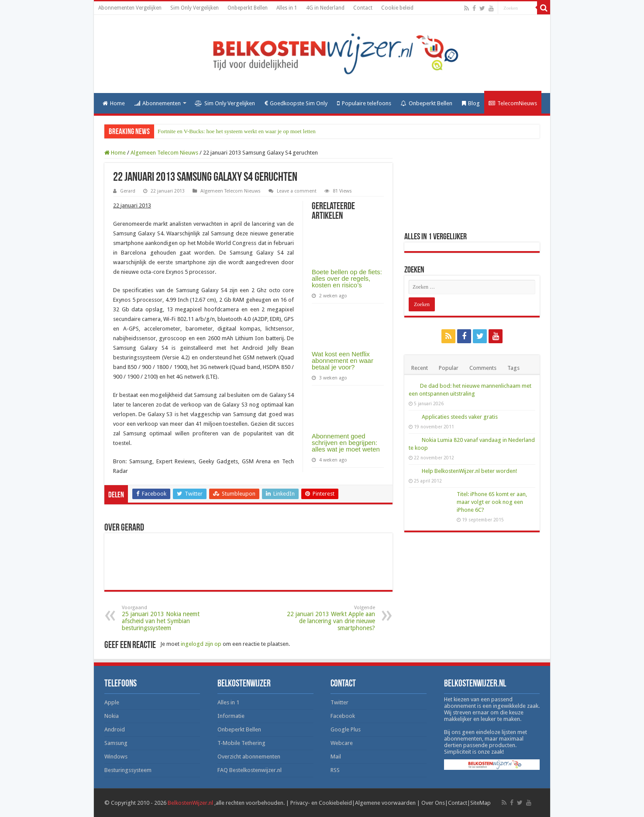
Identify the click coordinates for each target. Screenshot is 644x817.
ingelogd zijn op (201, 644)
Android (115, 729)
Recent (420, 368)
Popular (449, 368)
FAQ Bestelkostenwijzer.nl (250, 770)
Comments (483, 368)
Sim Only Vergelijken (195, 8)
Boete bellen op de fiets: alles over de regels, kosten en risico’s (347, 278)
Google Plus (346, 729)
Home (114, 103)
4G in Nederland (325, 8)
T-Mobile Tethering (241, 743)
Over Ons (433, 803)
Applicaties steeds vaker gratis (460, 417)
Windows (116, 757)
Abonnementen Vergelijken (130, 8)
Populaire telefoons (364, 103)
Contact (363, 8)
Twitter (339, 702)
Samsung (116, 743)
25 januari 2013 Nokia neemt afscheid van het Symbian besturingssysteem (167, 618)
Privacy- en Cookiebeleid (321, 803)
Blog (471, 103)
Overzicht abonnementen (249, 757)
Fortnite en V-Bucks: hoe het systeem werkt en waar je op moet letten (237, 131)
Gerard (128, 191)
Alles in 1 (287, 8)
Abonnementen (158, 103)
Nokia (112, 716)
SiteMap (480, 803)
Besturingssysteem (128, 770)
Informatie (231, 716)
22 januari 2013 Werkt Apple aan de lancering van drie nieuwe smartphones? (330, 618)
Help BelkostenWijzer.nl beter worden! (469, 471)
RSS (335, 770)
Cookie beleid (397, 8)
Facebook (343, 716)
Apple (112, 702)
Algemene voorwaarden (385, 803)
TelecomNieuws (513, 103)
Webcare (342, 743)
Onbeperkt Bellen (248, 8)
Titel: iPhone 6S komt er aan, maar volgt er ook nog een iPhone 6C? (492, 502)
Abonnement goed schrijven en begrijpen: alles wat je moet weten (346, 443)
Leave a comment (297, 191)
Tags (513, 368)
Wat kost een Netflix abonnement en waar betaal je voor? (343, 360)
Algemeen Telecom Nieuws (164, 153)
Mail (336, 757)
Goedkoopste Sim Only (296, 103)
